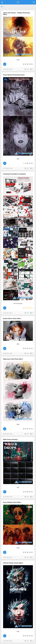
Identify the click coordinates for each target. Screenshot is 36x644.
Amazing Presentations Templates (14, 174)
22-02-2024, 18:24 (8, 168)
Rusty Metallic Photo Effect (12, 502)
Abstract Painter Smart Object (13, 563)
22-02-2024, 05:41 (8, 557)
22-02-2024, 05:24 (8, 641)
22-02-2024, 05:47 (8, 497)
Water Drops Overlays (10, 439)
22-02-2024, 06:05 (8, 434)
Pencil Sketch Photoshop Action (14, 75)
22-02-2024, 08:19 (8, 313)
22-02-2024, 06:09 (8, 354)
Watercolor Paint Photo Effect (13, 359)
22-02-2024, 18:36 (8, 69)
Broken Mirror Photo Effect (12, 319)
